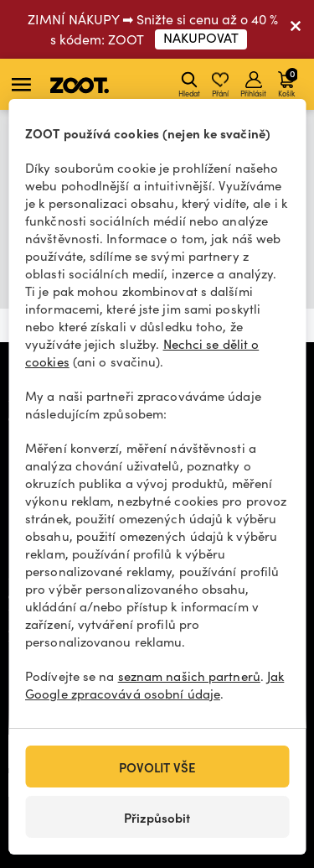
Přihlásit (253, 85)
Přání (220, 85)
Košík (288, 82)
